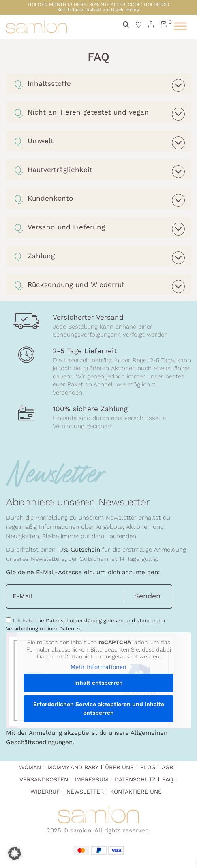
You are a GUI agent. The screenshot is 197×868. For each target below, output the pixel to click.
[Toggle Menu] (180, 26)
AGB (167, 767)
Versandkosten (44, 779)
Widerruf (45, 792)
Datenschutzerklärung (74, 621)
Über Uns (119, 767)
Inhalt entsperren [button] (98, 683)
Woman (30, 767)
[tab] (98, 84)
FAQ (168, 779)
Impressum (91, 779)
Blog (148, 767)
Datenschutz (135, 779)
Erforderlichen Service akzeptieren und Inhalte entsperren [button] (99, 708)
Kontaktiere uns (136, 792)
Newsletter (85, 792)
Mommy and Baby (73, 767)
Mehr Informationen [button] (98, 667)
